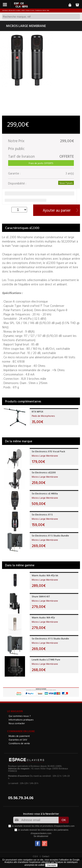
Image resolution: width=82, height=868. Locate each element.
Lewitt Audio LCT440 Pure (46, 659)
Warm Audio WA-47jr (43, 617)
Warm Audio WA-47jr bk (45, 575)
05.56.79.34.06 (21, 798)
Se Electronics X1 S (42, 514)
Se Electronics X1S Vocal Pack (48, 451)
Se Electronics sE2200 (44, 472)
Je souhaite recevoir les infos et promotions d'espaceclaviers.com (43, 826)
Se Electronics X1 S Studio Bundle (50, 535)
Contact (46, 856)
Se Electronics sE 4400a (45, 493)
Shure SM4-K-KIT (41, 596)
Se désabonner (41, 836)
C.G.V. (36, 856)
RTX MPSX (38, 411)
